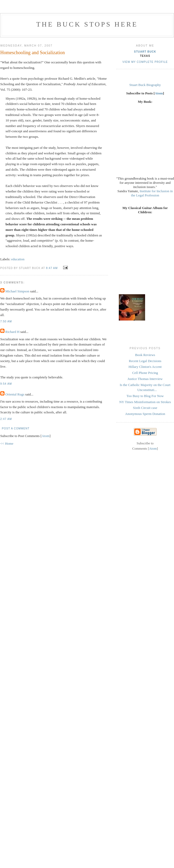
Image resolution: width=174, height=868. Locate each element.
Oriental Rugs (15, 394)
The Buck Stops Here (87, 24)
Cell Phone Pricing (145, 373)
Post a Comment (16, 428)
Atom (45, 436)
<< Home (7, 443)
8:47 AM (52, 268)
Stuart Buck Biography (145, 85)
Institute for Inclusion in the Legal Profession (152, 193)
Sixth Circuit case (145, 408)
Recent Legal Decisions (145, 361)
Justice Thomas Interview (145, 379)
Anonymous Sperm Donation (145, 414)
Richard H (12, 332)
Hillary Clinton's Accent (145, 367)
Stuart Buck (145, 52)
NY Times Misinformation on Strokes (145, 402)
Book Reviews (145, 355)
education (18, 259)
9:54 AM (6, 384)
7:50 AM (6, 321)
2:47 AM (6, 419)
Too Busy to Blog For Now (145, 396)
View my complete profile (145, 62)
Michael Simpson (17, 291)
